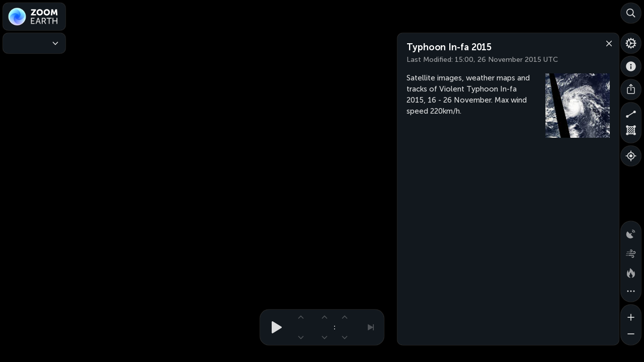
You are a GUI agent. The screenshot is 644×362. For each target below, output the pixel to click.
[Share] (631, 89)
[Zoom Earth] (34, 17)
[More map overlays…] (631, 292)
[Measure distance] (631, 113)
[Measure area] (631, 133)
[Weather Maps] (34, 43)
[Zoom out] (631, 335)
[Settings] (631, 43)
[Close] (607, 43)
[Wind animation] (631, 251)
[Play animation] (274, 327)
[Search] (631, 13)
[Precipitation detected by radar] (631, 231)
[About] (631, 66)
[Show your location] (631, 156)
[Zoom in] (631, 315)
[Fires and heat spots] (631, 271)
